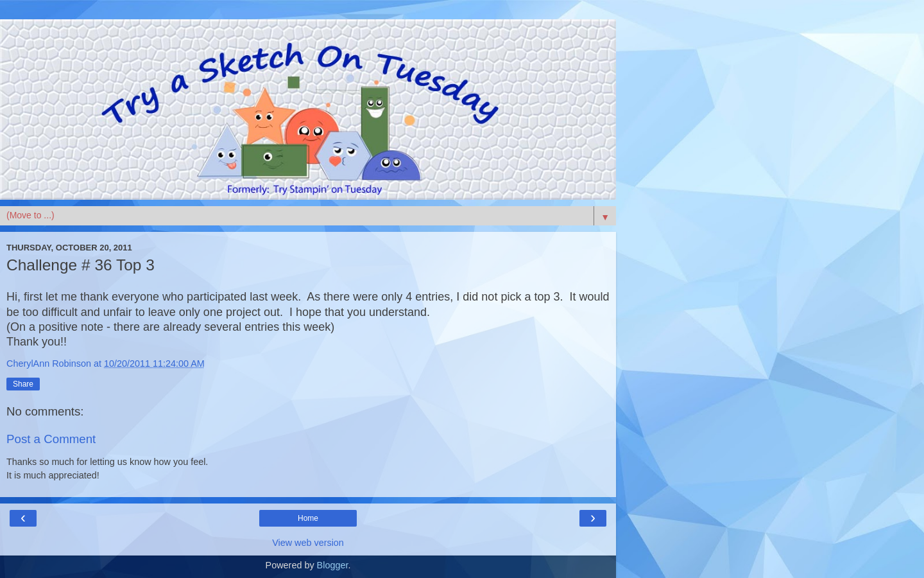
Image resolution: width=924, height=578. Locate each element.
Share (23, 384)
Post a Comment (51, 439)
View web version (308, 543)
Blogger (333, 565)
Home (308, 518)
